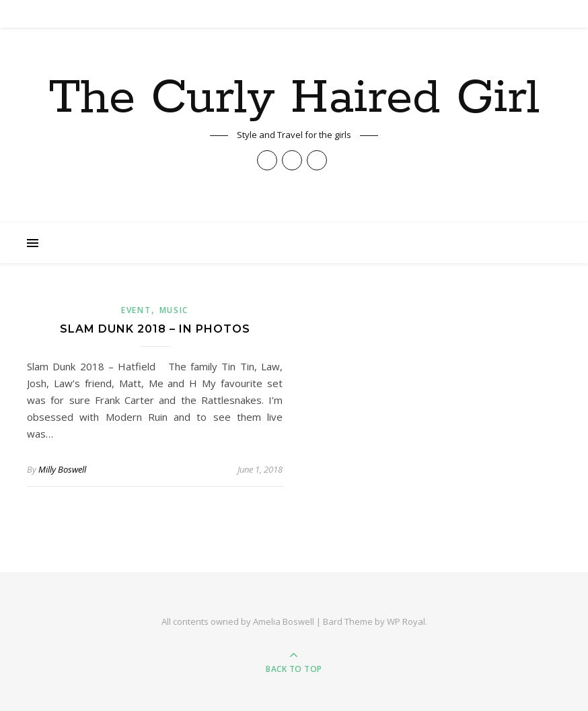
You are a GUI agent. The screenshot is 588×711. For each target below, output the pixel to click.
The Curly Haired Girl (294, 99)
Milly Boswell (62, 469)
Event (136, 310)
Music (174, 310)
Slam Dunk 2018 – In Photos (155, 329)
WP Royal (406, 621)
